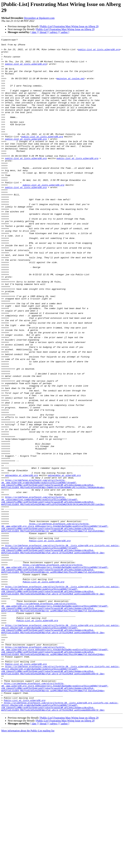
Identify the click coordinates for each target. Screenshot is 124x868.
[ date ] (34, 32)
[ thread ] (43, 32)
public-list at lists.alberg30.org (99, 52)
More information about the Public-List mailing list (28, 865)
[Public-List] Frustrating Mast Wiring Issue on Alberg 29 (69, 26)
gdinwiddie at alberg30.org (21, 563)
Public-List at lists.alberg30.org (50, 641)
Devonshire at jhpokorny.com (39, 18)
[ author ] (64, 32)
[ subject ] (54, 32)
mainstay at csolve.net (71, 87)
